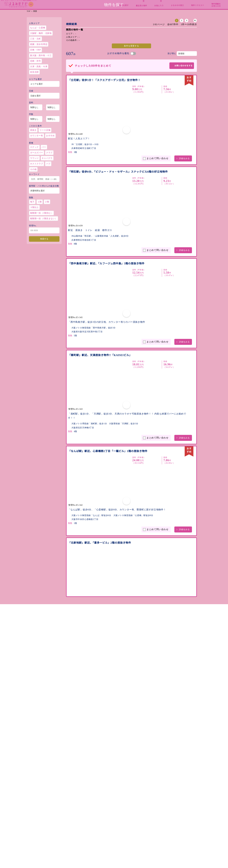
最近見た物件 (141, 825)
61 (158, 39)
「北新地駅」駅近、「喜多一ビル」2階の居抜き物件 (100, 436)
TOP (29, 29)
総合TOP (14, 3)
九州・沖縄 (214, 3)
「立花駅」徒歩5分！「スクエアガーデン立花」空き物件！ (104, 98)
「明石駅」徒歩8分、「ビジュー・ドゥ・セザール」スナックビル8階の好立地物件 (111, 165)
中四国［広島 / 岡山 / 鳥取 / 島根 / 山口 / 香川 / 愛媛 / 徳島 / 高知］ (62, 853)
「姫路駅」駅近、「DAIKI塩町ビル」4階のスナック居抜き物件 (106, 644)
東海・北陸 (128, 3)
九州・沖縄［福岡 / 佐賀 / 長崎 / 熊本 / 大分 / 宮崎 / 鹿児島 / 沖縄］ (62, 857)
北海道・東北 (43, 3)
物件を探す (140, 817)
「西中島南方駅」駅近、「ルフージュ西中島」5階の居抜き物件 (107, 231)
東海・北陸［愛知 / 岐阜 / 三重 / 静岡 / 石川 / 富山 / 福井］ (58, 846)
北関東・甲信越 (71, 3)
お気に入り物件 (142, 821)
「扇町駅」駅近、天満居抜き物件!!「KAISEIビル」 (100, 295)
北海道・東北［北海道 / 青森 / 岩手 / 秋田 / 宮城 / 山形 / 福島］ (60, 835)
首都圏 (100, 3)
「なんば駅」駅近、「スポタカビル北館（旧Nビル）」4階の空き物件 (106, 507)
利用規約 (171, 821)
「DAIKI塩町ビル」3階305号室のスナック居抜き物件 (101, 714)
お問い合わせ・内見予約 (178, 829)
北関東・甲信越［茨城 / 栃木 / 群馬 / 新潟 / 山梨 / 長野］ (57, 839)
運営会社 (171, 817)
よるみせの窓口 (110, 821)
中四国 (185, 3)
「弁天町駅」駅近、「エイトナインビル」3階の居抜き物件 (104, 577)
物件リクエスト (142, 829)
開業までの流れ (110, 825)
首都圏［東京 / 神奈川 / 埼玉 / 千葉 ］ (48, 842)
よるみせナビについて (113, 817)
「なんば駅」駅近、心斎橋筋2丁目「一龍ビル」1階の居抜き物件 (107, 366)
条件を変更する (113, 64)
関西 (157, 3)
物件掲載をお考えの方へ (114, 829)
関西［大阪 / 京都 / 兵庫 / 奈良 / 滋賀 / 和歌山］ (53, 850)
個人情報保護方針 (175, 825)
